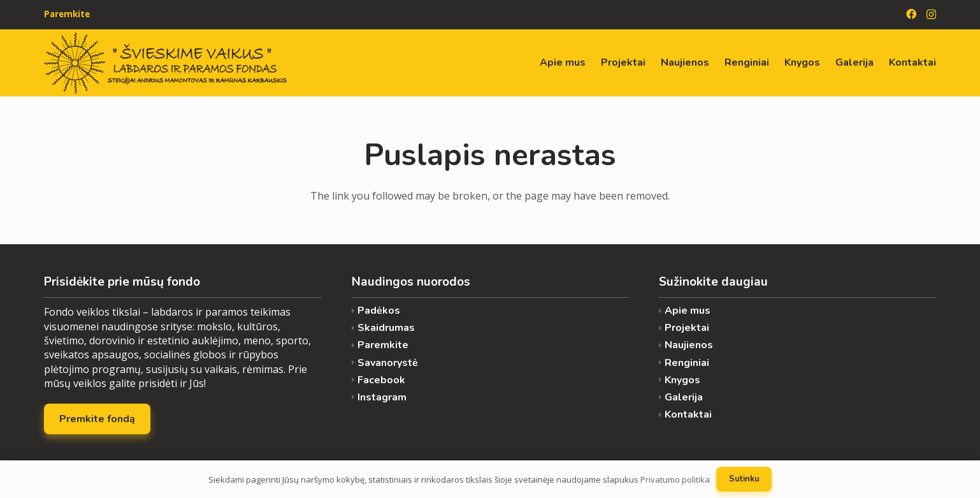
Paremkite (383, 345)
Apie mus (688, 311)
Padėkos (379, 311)
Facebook (381, 380)
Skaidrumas (386, 328)
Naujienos (689, 345)
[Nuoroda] (165, 63)
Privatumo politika (675, 480)
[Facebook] (911, 14)
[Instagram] (931, 15)
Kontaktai (688, 415)
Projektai (687, 328)
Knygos (682, 380)
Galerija (684, 398)
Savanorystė (388, 363)
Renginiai (687, 363)
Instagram (382, 398)
